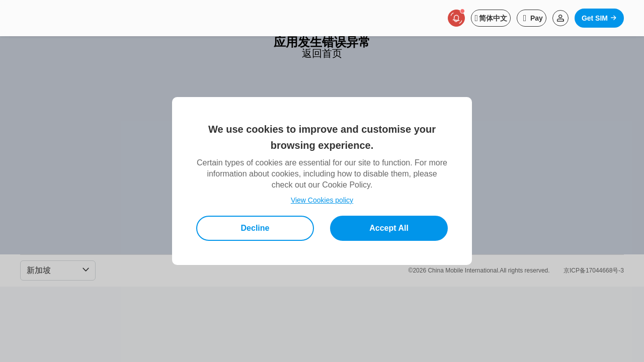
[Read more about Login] (560, 18)
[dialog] (322, 181)
